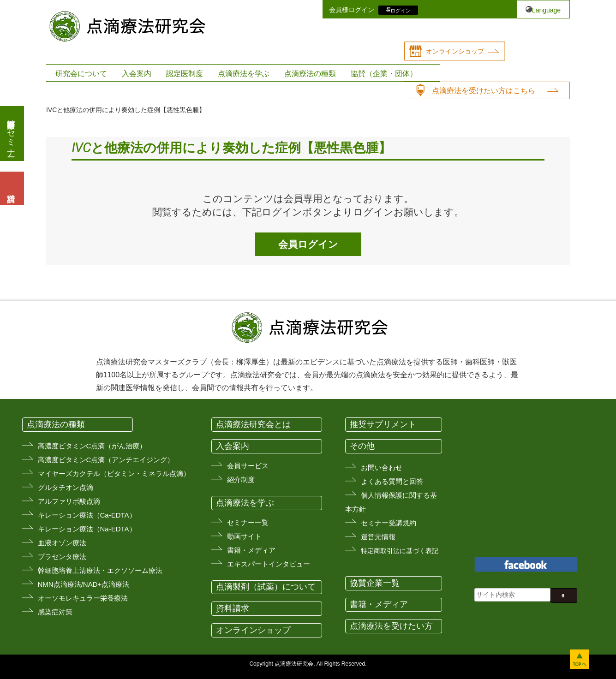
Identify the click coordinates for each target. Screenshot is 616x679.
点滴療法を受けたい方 (391, 626)
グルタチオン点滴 (66, 487)
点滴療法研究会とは (253, 424)
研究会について (81, 74)
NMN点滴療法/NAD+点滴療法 (84, 584)
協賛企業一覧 (375, 583)
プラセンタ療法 (62, 557)
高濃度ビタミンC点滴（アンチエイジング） (106, 460)
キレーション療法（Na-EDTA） (87, 529)
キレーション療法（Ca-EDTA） (87, 515)
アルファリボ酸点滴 (69, 501)
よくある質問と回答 (392, 481)
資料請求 (233, 608)
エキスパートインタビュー (269, 564)
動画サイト (244, 536)
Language (546, 10)
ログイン (401, 10)
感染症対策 (55, 612)
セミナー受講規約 (389, 523)
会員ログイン (308, 244)
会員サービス (248, 466)
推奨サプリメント (383, 424)
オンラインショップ (455, 51)
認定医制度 (185, 74)
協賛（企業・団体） (384, 74)
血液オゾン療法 (62, 543)
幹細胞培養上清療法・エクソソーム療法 (100, 570)
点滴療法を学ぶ (244, 74)
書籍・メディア (251, 550)
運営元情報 (378, 537)
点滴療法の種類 (310, 74)
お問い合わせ (382, 468)
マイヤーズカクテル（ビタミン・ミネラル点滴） (114, 474)
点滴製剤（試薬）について (266, 587)
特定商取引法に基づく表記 (400, 551)
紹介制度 (241, 479)
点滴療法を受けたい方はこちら (484, 91)
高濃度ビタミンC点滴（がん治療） (92, 446)
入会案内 (137, 74)
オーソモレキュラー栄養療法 (83, 598)
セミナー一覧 (248, 522)
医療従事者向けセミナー (11, 134)
